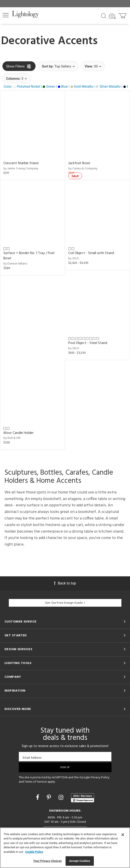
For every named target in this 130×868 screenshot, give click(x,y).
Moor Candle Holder (19, 433)
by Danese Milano (15, 264)
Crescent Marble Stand (21, 163)
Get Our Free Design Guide (65, 603)
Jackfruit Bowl (79, 163)
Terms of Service (36, 782)
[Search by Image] (112, 16)
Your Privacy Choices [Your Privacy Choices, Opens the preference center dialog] (47, 861)
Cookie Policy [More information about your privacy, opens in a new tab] (34, 852)
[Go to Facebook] (38, 797)
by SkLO (74, 258)
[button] (6, 15)
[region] (65, 848)
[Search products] (104, 16)
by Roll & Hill (12, 438)
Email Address (32, 758)
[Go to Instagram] (62, 797)
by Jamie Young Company (21, 169)
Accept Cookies (80, 861)
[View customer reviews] (83, 798)
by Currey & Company (83, 169)
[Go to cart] (123, 15)
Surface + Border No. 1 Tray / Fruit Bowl (29, 256)
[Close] (123, 835)
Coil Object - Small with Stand (91, 253)
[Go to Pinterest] (50, 797)
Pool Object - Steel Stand (88, 343)
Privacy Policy (100, 778)
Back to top (65, 583)
